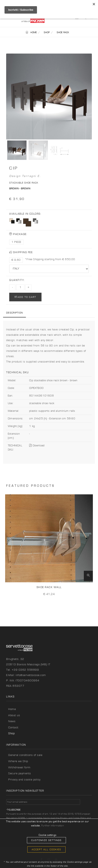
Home (12, 709)
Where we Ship (18, 761)
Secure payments (20, 773)
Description (14, 313)
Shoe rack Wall (49, 587)
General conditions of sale (25, 755)
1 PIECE (16, 242)
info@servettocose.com (31, 675)
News (12, 721)
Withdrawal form (19, 767)
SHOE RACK (63, 32)
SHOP (47, 32)
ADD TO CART (25, 297)
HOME (31, 32)
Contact (13, 728)
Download (37, 446)
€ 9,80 (16, 260)
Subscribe (13, 810)
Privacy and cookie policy (24, 780)
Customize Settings (46, 840)
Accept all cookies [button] (46, 849)
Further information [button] (53, 826)
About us (14, 715)
